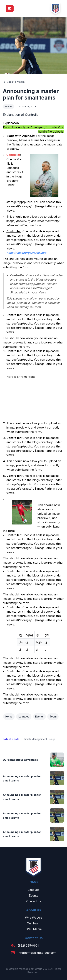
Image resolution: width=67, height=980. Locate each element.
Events (9, 106)
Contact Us (34, 901)
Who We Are (34, 918)
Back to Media (14, 82)
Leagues (24, 717)
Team (53, 717)
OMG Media (34, 929)
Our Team (33, 923)
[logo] (56, 9)
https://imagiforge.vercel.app (26, 253)
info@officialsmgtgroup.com (37, 953)
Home (9, 717)
